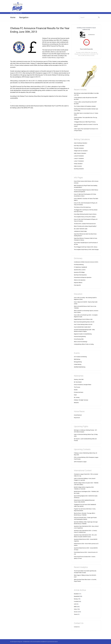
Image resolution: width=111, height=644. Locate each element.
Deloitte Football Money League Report (53, 58)
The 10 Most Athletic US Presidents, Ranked (85, 106)
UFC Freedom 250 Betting (80, 357)
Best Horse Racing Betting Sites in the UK (84, 322)
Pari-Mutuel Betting (79, 265)
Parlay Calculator (78, 164)
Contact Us (77, 627)
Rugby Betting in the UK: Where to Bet (83, 319)
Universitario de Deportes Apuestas (83, 277)
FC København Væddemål (80, 267)
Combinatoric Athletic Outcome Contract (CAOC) (86, 262)
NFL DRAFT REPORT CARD (81, 229)
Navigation (24, 17)
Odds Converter (78, 166)
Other (75, 609)
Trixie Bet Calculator (79, 148)
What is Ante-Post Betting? (81, 342)
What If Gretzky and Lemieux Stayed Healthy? (85, 226)
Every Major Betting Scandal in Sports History (85, 214)
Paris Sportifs (77, 285)
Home (13, 17)
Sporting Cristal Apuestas (80, 275)
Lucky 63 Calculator (79, 156)
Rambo (76, 390)
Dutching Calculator (79, 169)
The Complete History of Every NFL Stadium (85, 217)
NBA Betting (77, 359)
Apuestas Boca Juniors (80, 270)
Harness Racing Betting (80, 337)
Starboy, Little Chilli (79, 379)
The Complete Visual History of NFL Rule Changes (86, 250)
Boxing (76, 599)
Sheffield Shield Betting (80, 367)
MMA (75, 607)
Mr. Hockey (77, 397)
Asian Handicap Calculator (81, 143)
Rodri (75, 395)
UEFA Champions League (80, 462)
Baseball (76, 594)
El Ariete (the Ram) (79, 392)
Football (76, 601)
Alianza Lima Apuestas (80, 280)
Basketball (77, 596)
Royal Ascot (77, 418)
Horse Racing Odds (79, 339)
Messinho (76, 403)
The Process (77, 387)
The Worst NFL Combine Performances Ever (85, 224)
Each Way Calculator (79, 146)
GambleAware (91, 35)
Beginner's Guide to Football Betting (83, 334)
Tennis (76, 614)
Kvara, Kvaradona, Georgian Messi (83, 385)
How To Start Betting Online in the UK (83, 324)
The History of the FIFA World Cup (82, 207)
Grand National (78, 415)
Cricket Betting (78, 364)
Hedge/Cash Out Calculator (81, 151)
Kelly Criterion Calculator (80, 153)
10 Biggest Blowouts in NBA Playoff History (85, 122)
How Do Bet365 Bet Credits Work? (82, 327)
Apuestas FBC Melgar (79, 272)
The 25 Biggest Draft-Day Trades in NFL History (86, 247)
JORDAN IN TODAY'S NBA (80, 231)
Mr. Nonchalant (78, 382)
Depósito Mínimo (78, 283)
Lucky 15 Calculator (79, 161)
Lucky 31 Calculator (79, 158)
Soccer (76, 612)
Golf (75, 604)
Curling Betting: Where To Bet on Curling (84, 344)
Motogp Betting (78, 362)
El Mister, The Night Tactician (81, 400)
